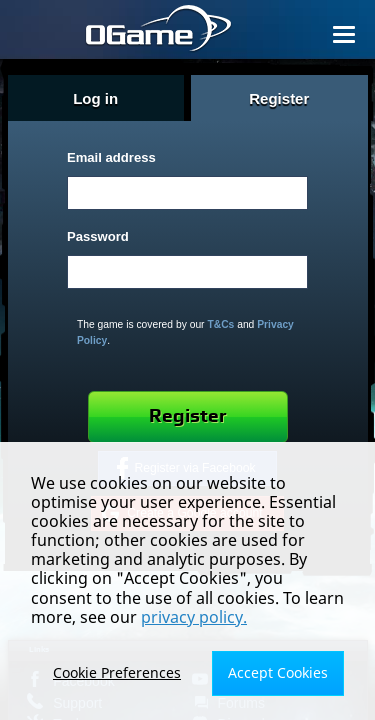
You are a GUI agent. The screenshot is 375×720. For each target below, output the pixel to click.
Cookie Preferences (117, 672)
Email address (111, 157)
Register (188, 416)
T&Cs (220, 324)
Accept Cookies (278, 672)
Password (98, 236)
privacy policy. (194, 617)
